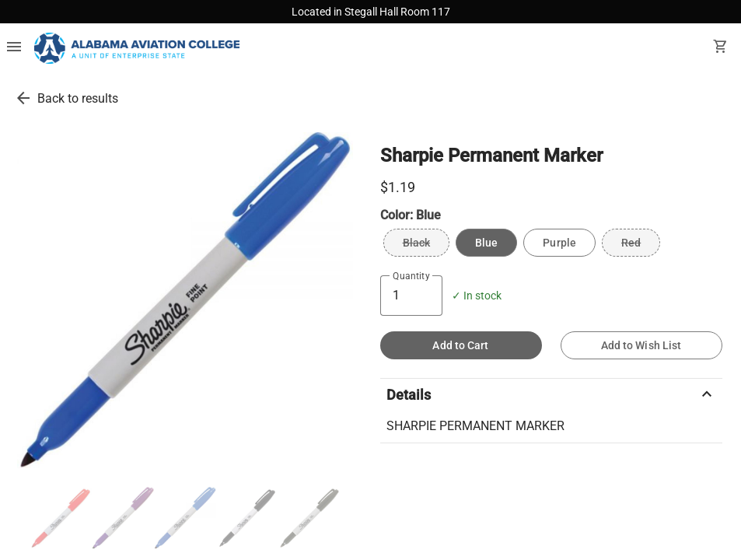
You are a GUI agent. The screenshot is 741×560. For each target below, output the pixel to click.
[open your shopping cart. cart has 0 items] (721, 48)
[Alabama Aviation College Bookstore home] (137, 48)
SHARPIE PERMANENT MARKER (475, 426)
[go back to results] (23, 98)
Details (551, 394)
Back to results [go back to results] (78, 98)
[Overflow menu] (14, 48)
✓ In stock (477, 296)
